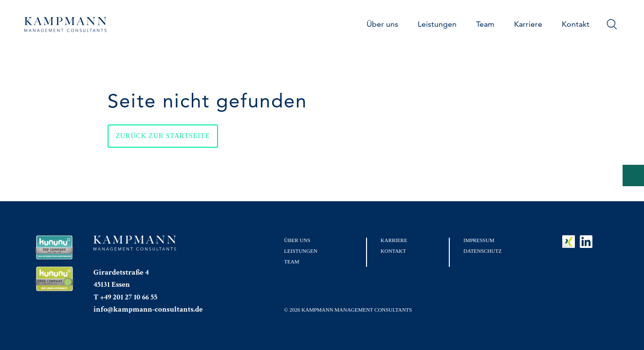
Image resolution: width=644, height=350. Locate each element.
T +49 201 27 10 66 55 (125, 297)
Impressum (479, 240)
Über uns (382, 24)
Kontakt (576, 24)
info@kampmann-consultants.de (148, 309)
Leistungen (437, 24)
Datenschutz (483, 251)
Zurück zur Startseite (163, 136)
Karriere (528, 24)
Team (485, 24)
